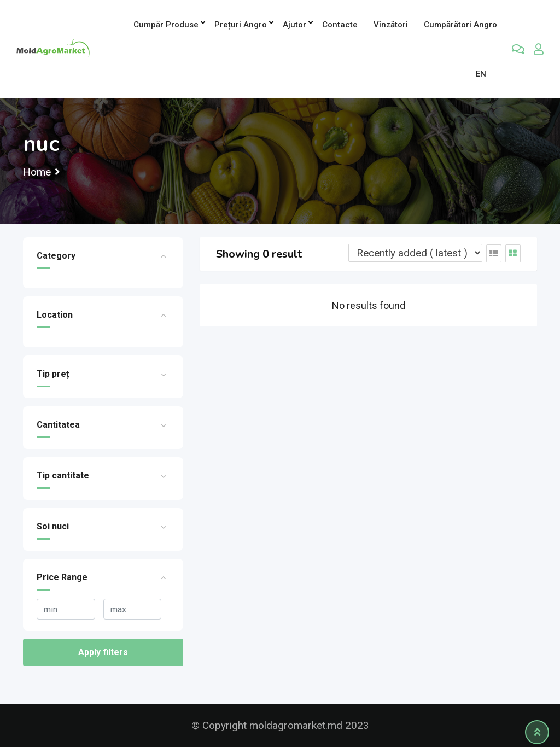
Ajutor (294, 25)
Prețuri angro (241, 25)
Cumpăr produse (166, 25)
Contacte (340, 25)
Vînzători (391, 25)
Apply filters (103, 652)
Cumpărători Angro (460, 25)
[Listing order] (415, 253)
